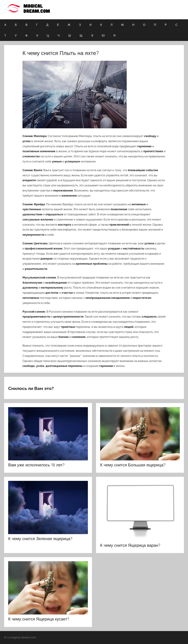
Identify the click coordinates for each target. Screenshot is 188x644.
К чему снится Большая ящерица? (133, 465)
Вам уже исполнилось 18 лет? (36, 465)
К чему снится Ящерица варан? (130, 545)
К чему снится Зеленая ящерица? (40, 539)
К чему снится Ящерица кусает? (39, 619)
